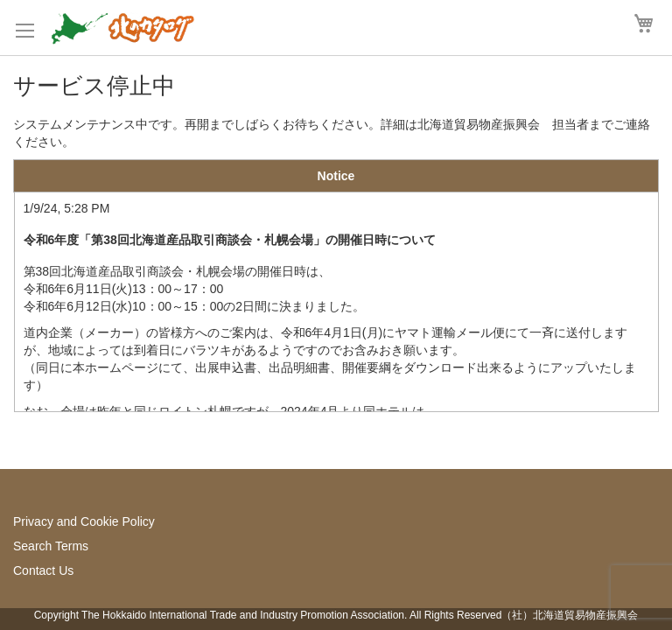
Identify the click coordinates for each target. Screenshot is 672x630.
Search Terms (51, 546)
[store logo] (122, 28)
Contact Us (43, 570)
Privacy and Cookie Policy (84, 521)
